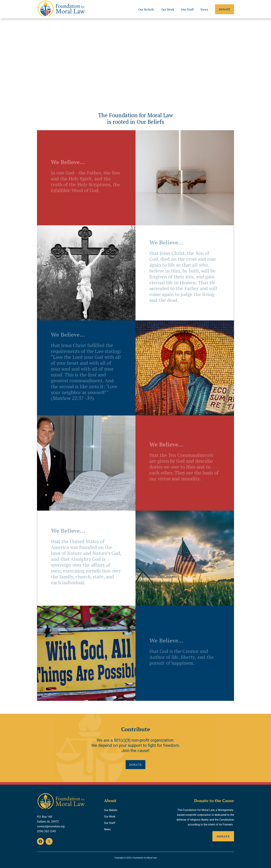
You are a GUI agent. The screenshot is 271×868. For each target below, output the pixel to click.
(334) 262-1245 (46, 831)
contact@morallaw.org (51, 826)
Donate (225, 9)
